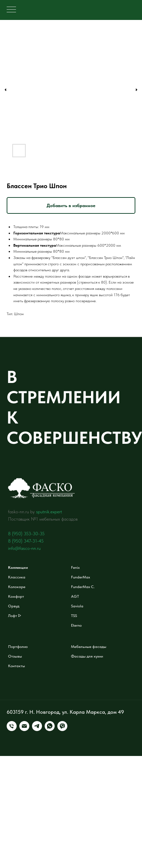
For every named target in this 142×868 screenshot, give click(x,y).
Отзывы (15, 656)
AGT (75, 596)
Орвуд (14, 606)
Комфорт (16, 596)
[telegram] (37, 726)
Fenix (75, 567)
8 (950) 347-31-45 (26, 541)
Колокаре (17, 587)
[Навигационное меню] (11, 10)
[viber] (62, 726)
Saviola (77, 606)
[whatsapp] (50, 726)
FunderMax (80, 577)
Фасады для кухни (87, 656)
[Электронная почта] (24, 726)
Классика (17, 577)
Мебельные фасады (89, 647)
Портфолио (18, 647)
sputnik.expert (49, 512)
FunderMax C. (83, 587)
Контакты (16, 666)
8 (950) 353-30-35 (26, 534)
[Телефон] (12, 726)
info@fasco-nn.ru (24, 548)
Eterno (76, 625)
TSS (74, 616)
